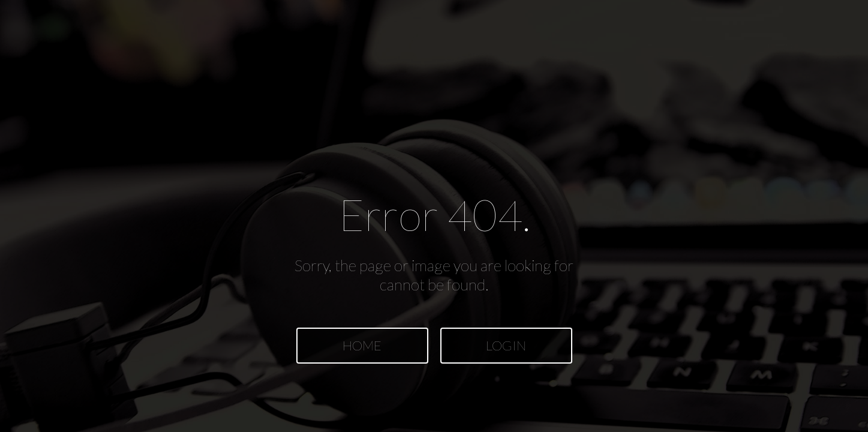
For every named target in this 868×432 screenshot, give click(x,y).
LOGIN (506, 345)
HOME (362, 345)
